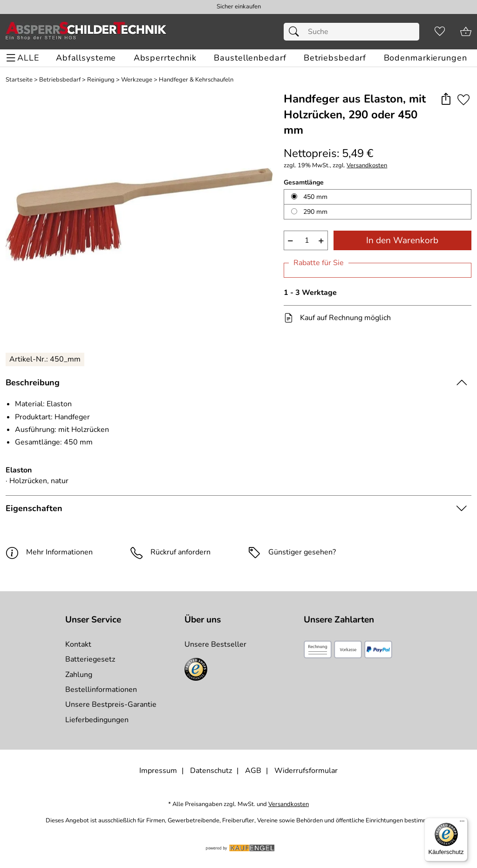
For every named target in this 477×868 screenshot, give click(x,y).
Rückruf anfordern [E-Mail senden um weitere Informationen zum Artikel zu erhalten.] (181, 552)
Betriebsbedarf (60, 80)
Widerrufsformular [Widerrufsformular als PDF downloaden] (306, 771)
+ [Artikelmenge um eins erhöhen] (321, 240)
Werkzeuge (137, 80)
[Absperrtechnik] (165, 58)
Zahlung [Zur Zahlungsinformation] (79, 675)
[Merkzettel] (440, 32)
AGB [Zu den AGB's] (253, 771)
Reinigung (101, 80)
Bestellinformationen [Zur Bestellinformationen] (101, 690)
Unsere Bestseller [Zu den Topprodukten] (215, 644)
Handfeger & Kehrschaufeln (196, 80)
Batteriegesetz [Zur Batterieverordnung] (90, 659)
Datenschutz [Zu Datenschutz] (211, 771)
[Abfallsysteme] (86, 58)
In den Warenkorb (402, 240)
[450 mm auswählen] (294, 196)
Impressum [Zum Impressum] (158, 771)
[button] (446, 99)
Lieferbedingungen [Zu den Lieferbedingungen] (97, 720)
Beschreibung (33, 383)
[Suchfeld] (351, 32)
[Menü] (462, 823)
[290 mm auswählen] (294, 211)
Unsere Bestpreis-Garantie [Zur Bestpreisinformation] (111, 704)
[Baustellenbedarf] (250, 58)
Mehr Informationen (49, 552)
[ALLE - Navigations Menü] (24, 58)
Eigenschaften (34, 508)
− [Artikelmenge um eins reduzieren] (290, 240)
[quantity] (306, 240)
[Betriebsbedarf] (335, 58)
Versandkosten (367, 166)
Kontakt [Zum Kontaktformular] (78, 644)
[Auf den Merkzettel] (463, 99)
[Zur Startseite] (86, 32)
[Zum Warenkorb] (466, 32)
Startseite (19, 80)
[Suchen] (296, 32)
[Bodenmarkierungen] (426, 58)
